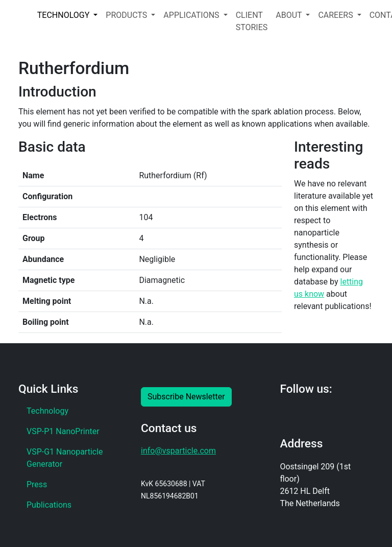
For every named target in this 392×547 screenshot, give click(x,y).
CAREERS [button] (336, 15)
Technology (47, 411)
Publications (49, 505)
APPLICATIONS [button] (192, 15)
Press (37, 484)
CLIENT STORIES (252, 21)
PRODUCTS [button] (127, 15)
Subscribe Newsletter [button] (186, 397)
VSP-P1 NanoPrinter (63, 431)
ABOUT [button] (290, 15)
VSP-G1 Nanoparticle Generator (65, 458)
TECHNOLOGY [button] (64, 15)
